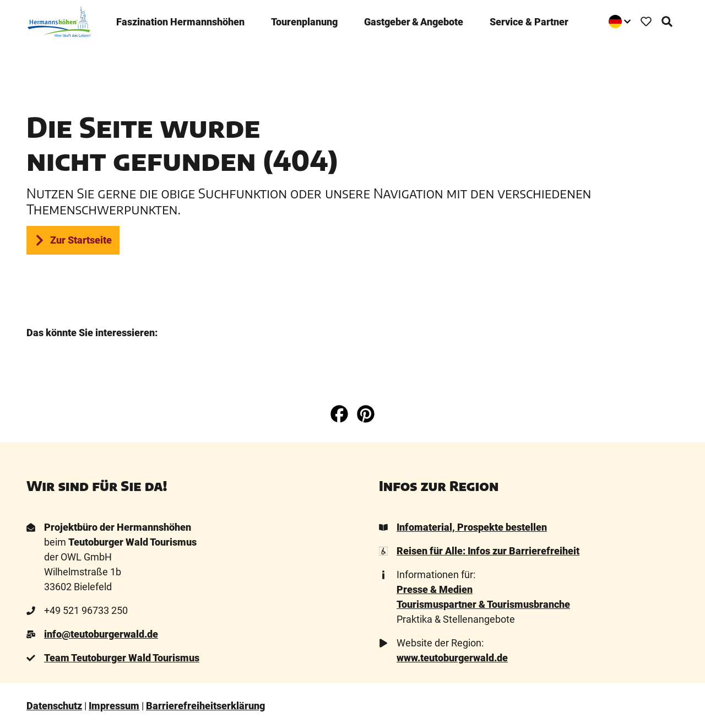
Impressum (114, 706)
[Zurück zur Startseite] (58, 21)
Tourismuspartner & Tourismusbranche (483, 604)
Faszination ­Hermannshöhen (180, 21)
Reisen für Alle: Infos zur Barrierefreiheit (488, 551)
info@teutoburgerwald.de (101, 634)
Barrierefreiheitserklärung (205, 706)
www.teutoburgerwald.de (452, 658)
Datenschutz (54, 706)
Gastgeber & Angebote (414, 21)
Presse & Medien (435, 589)
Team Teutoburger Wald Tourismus (122, 658)
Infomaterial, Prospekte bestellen (472, 527)
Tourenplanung (304, 21)
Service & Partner (529, 21)
